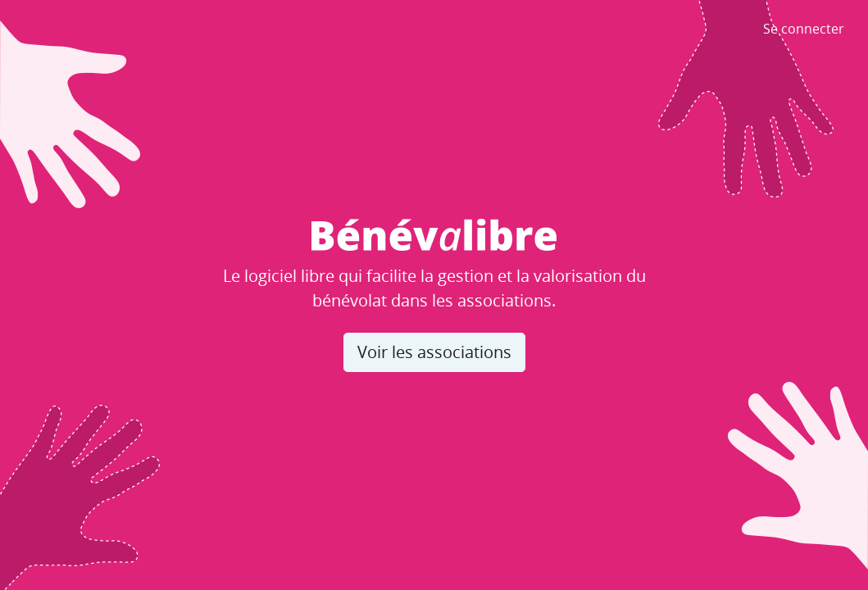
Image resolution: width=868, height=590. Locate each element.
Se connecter (804, 29)
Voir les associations (434, 352)
